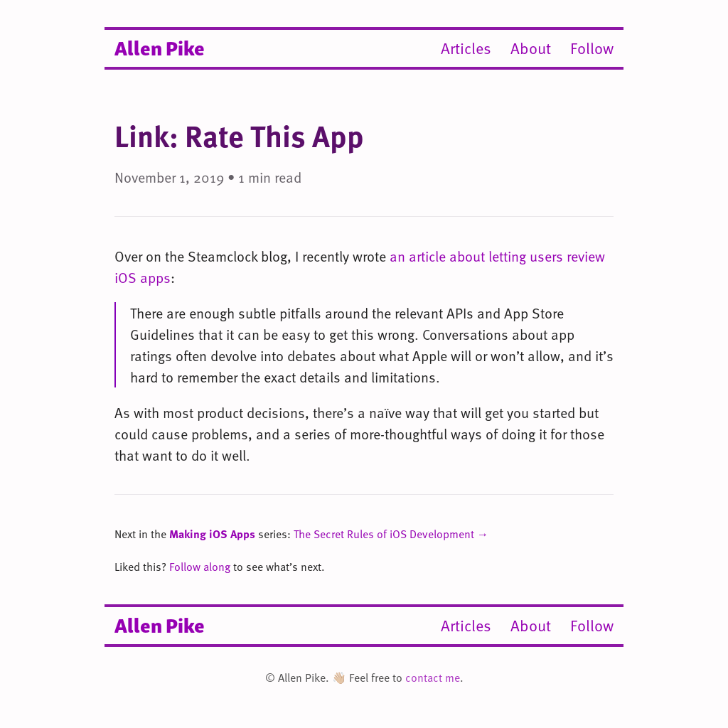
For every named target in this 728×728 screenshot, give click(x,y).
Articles (466, 48)
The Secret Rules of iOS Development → (391, 534)
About (531, 48)
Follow (592, 48)
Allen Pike (160, 47)
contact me (433, 678)
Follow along (200, 567)
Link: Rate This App (239, 135)
